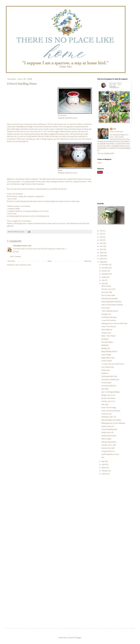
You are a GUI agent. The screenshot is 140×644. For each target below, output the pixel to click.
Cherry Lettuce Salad (108, 295)
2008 (102, 256)
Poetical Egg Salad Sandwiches (111, 302)
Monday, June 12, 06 (108, 395)
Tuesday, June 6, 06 (108, 426)
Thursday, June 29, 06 (108, 289)
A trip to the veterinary (109, 320)
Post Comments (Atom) (23, 265)
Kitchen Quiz (106, 370)
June (103, 283)
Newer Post (11, 261)
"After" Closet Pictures (109, 327)
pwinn (75, 118)
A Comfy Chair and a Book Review (113, 364)
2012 (102, 243)
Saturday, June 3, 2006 (109, 445)
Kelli (114, 129)
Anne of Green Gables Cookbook (112, 305)
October (105, 271)
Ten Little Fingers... (108, 342)
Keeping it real (106, 314)
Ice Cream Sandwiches (109, 386)
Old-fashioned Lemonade (109, 299)
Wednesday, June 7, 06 (109, 417)
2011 (102, 246)
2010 (102, 249)
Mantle (60, 170)
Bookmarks (105, 345)
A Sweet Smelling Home (109, 429)
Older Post (88, 261)
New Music (105, 389)
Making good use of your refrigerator (113, 423)
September (105, 274)
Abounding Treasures (20, 246)
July (103, 280)
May (103, 461)
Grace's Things (106, 355)
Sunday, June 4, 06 (107, 432)
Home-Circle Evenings (109, 408)
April (104, 464)
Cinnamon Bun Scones (109, 436)
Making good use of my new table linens (114, 323)
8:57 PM (16, 252)
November (105, 268)
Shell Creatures (106, 286)
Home (50, 261)
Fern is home (106, 308)
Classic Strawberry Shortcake (111, 411)
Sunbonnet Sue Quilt (108, 448)
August (104, 277)
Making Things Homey (109, 442)
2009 (102, 253)
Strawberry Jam (106, 414)
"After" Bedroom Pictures (110, 311)
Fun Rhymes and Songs (109, 317)
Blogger (79, 638)
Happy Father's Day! (108, 358)
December (105, 265)
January (104, 474)
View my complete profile (106, 153)
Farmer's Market (107, 361)
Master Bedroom (107, 330)
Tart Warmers (62, 115)
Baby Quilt (105, 404)
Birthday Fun (106, 348)
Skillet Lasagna (106, 439)
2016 (102, 234)
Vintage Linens (106, 333)
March (104, 468)
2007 (102, 259)
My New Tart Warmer (108, 398)
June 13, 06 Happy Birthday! (111, 392)
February (105, 471)
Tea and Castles (106, 383)
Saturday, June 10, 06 (108, 401)
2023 (102, 231)
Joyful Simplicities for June (110, 454)
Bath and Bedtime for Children (111, 420)
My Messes (105, 339)
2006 (102, 262)
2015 (102, 237)
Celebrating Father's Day (109, 376)
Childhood (105, 373)
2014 (102, 240)
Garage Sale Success (108, 451)
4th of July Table (107, 292)
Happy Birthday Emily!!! (109, 351)
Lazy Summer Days (108, 367)
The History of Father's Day (110, 380)
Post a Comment (16, 256)
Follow (100, 163)
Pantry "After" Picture (108, 336)
